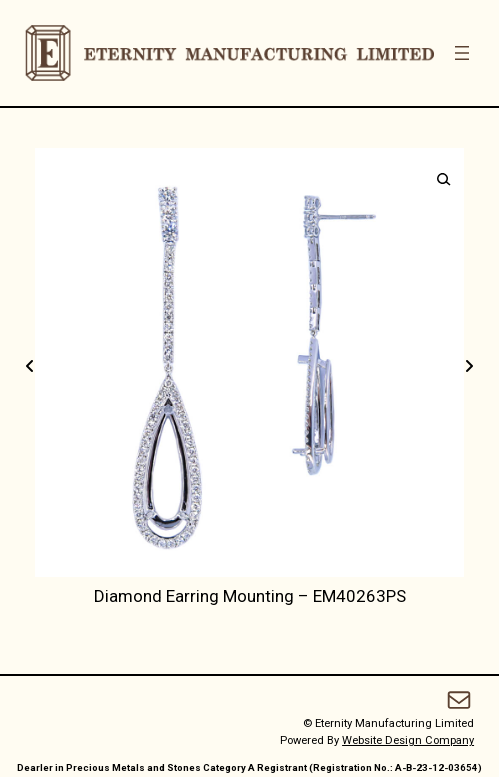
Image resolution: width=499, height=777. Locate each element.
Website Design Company (408, 740)
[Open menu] (462, 53)
